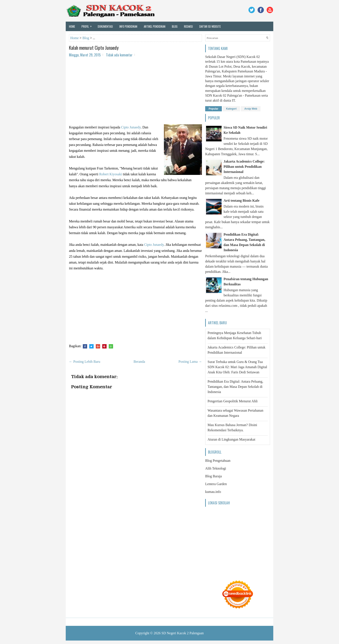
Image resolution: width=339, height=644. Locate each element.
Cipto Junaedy (131, 127)
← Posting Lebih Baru (85, 362)
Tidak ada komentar (119, 55)
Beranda (139, 362)
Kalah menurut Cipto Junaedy (94, 48)
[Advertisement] (135, 92)
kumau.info (213, 492)
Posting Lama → (190, 362)
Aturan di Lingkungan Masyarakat (231, 439)
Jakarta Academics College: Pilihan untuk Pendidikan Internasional (244, 167)
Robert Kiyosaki (111, 174)
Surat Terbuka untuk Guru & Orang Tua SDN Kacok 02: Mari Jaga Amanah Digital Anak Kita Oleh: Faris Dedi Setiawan (237, 367)
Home (72, 26)
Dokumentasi (105, 26)
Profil (88, 25)
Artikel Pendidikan (155, 26)
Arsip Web (251, 109)
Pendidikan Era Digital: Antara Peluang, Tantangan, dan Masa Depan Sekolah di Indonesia (235, 387)
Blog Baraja (213, 476)
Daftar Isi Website (210, 26)
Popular (213, 109)
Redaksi (188, 26)
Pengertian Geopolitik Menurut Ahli (233, 401)
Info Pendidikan (128, 26)
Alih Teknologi (216, 468)
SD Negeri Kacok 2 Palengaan (183, 633)
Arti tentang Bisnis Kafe (241, 201)
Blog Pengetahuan (218, 461)
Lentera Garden (216, 484)
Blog (175, 26)
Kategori (231, 109)
